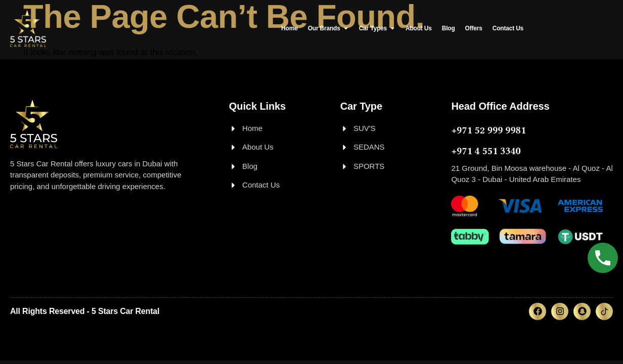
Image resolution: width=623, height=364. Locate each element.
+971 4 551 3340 (486, 151)
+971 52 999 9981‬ (488, 130)
